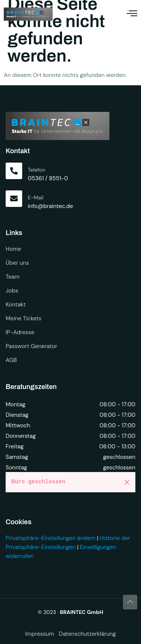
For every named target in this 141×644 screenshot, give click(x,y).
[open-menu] (132, 14)
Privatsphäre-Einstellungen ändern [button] (51, 538)
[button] (127, 482)
